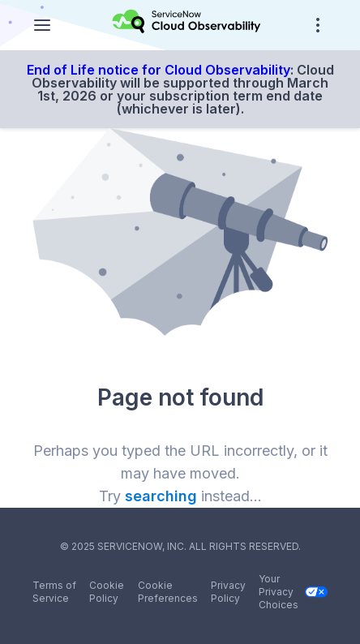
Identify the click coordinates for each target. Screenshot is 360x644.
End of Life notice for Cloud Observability (159, 70)
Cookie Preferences (168, 592)
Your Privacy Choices (293, 592)
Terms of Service (54, 592)
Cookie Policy (107, 592)
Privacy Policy (228, 592)
